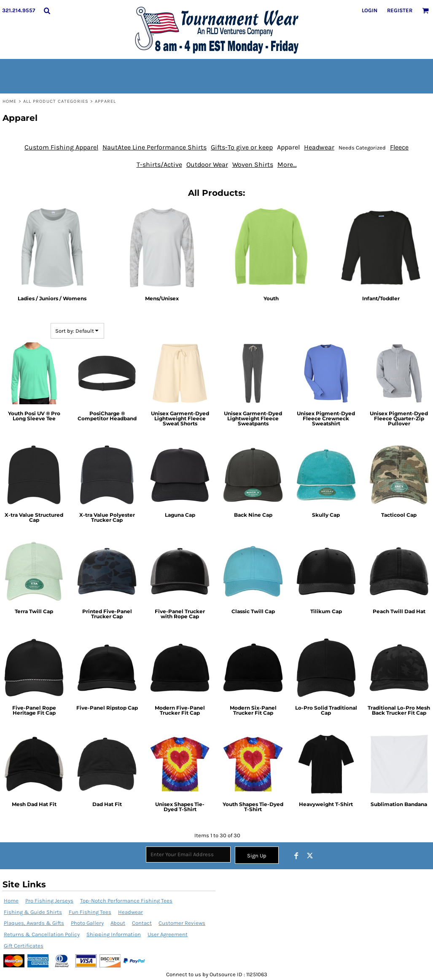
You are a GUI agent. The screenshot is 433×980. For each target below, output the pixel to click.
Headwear (319, 147)
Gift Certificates (24, 946)
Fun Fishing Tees (90, 912)
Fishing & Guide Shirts (33, 912)
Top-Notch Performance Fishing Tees (126, 901)
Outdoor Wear (207, 164)
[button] (47, 11)
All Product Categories (56, 101)
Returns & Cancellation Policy (42, 934)
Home (9, 101)
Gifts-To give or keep (242, 147)
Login (370, 10)
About (118, 923)
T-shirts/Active (159, 164)
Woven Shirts (253, 164)
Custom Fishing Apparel (61, 147)
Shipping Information (114, 934)
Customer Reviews (182, 923)
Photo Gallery (87, 923)
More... (287, 164)
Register (400, 10)
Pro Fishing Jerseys (49, 901)
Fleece (399, 147)
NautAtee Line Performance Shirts (155, 147)
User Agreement (168, 934)
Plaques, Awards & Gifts (34, 923)
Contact (142, 923)
